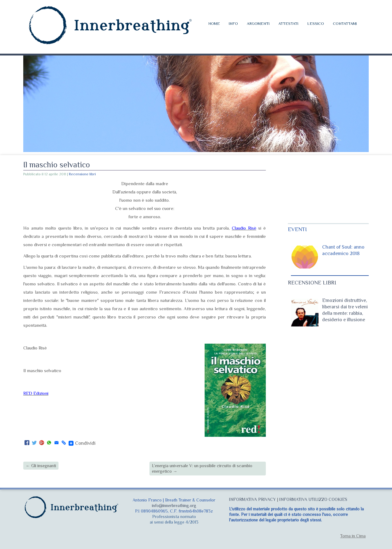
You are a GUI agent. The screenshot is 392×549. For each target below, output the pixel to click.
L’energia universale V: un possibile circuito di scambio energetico (202, 468)
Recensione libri (82, 174)
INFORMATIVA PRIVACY (253, 499)
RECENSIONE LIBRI (312, 283)
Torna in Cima (353, 536)
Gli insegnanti (41, 466)
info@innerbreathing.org (174, 505)
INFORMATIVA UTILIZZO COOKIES (313, 499)
